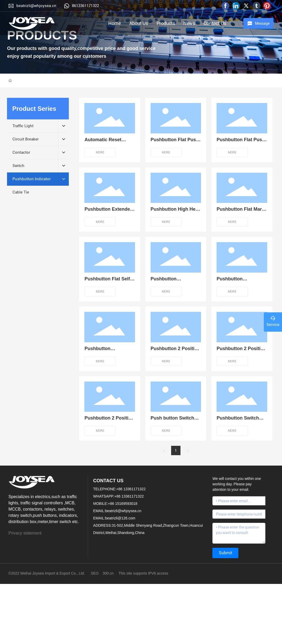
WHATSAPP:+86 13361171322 (119, 496)
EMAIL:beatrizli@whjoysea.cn (117, 511)
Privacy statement (25, 533)
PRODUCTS (42, 35)
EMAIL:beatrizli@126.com (114, 518)
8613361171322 (85, 6)
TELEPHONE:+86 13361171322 (119, 489)
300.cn (108, 573)
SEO (95, 573)
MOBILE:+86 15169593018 (115, 504)
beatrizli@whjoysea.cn (36, 6)
